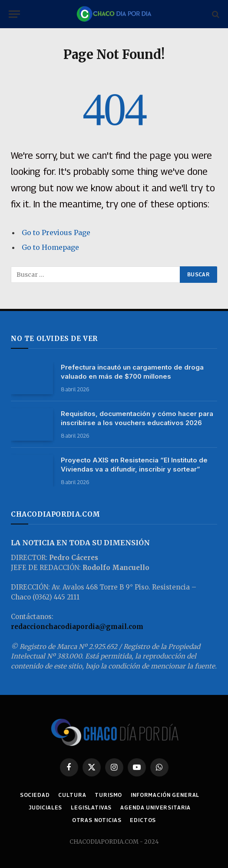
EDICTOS (143, 820)
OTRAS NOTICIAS (97, 820)
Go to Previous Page (56, 233)
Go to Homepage (50, 247)
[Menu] (14, 14)
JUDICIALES (45, 807)
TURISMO (108, 795)
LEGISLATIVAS (91, 807)
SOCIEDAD (35, 795)
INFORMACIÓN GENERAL (165, 795)
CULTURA (72, 795)
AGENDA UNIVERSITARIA (155, 807)
